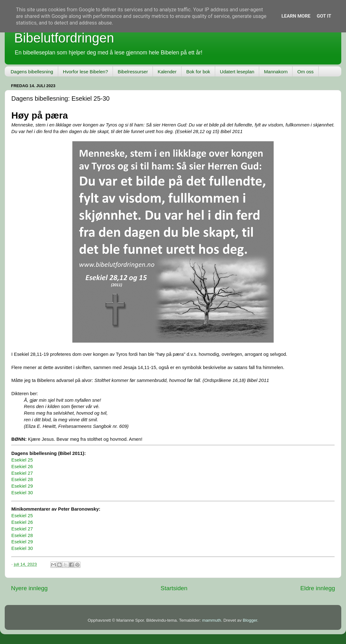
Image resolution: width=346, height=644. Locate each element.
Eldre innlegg (318, 588)
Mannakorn (276, 72)
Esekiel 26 (22, 467)
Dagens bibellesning (32, 72)
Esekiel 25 (22, 460)
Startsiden (174, 588)
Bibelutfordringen (64, 38)
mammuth (212, 620)
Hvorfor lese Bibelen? (85, 72)
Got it (324, 16)
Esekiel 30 (22, 493)
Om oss (305, 72)
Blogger (250, 620)
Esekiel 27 (22, 473)
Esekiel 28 (22, 479)
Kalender (167, 72)
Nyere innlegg (29, 588)
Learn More (296, 16)
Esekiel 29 (22, 486)
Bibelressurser (133, 72)
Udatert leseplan (237, 72)
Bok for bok (198, 72)
